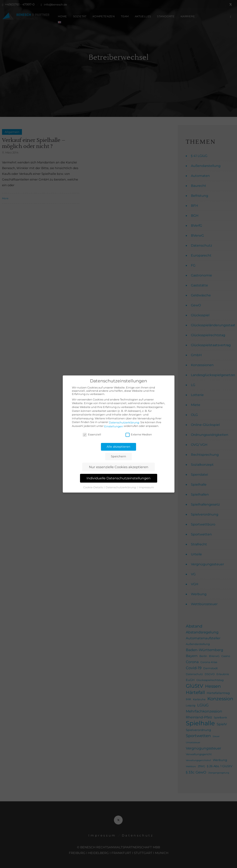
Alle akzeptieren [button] (118, 447)
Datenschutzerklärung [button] (121, 487)
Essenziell (92, 434)
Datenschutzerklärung (124, 422)
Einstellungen (114, 426)
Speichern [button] (118, 456)
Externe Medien (139, 434)
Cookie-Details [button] (93, 487)
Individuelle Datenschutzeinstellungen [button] (118, 478)
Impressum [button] (146, 487)
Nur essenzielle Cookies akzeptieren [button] (119, 467)
